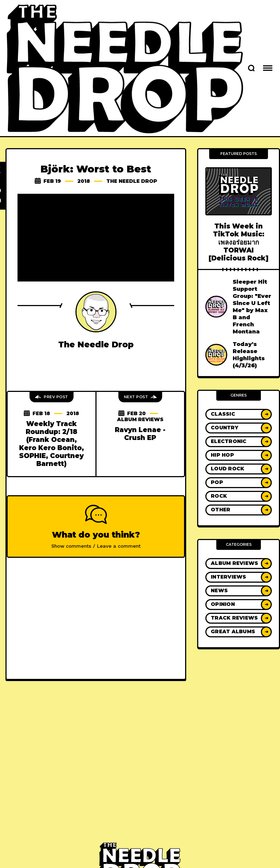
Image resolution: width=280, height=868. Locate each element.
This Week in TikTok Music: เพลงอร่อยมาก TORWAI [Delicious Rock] (239, 242)
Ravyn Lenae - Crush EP (140, 434)
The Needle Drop (132, 181)
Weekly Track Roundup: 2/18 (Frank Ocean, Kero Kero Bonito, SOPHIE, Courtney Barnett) (52, 444)
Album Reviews (140, 420)
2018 (84, 181)
